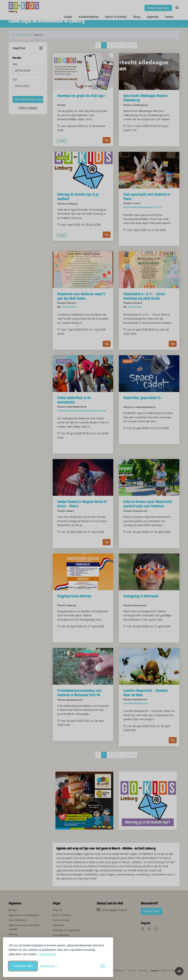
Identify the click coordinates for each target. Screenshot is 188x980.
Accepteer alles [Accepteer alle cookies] (23, 966)
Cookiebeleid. (47, 954)
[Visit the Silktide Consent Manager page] (103, 966)
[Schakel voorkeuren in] (49, 966)
